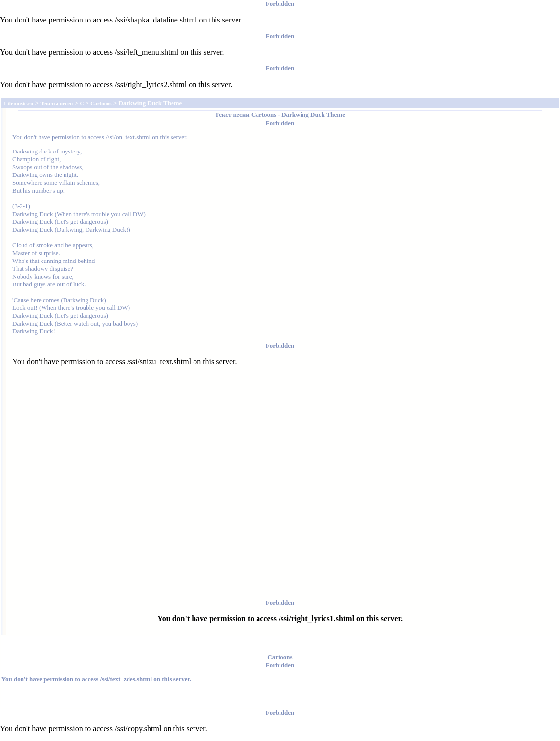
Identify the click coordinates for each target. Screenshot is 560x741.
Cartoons (264, 115)
